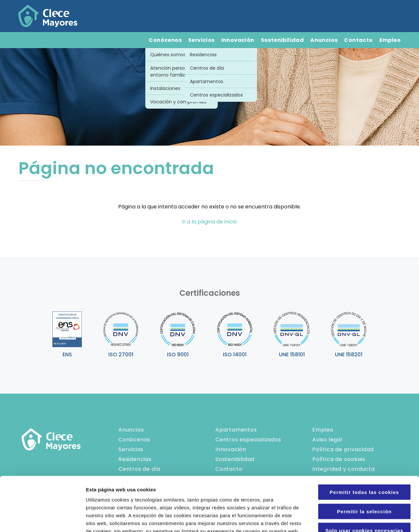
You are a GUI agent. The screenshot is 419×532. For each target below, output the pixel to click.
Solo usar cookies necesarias (364, 476)
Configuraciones (352, 519)
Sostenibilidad (282, 40)
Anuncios (324, 40)
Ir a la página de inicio (209, 222)
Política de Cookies (222, 493)
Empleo (390, 40)
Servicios (201, 40)
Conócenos (165, 40)
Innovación (238, 40)
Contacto (358, 40)
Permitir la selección (364, 457)
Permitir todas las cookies (364, 438)
